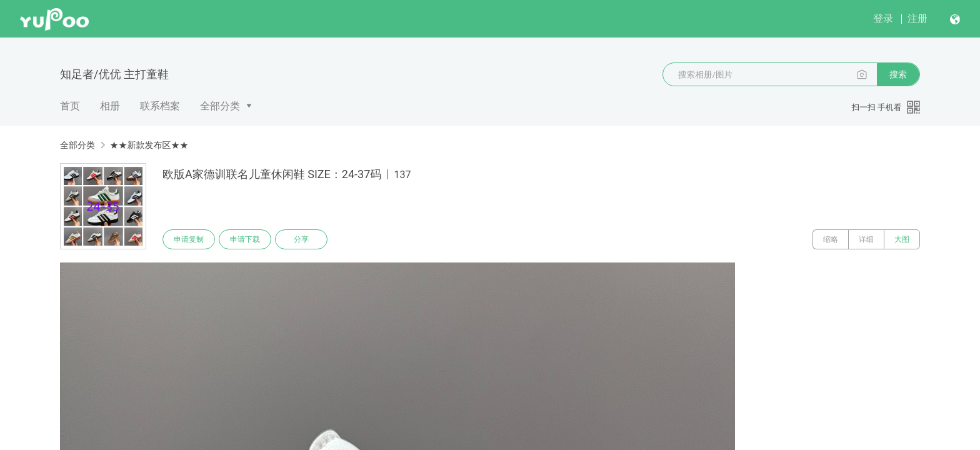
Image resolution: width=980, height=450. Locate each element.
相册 (110, 106)
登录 (883, 18)
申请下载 (245, 239)
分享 (301, 239)
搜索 (898, 74)
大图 (902, 239)
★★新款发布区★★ (149, 145)
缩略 (831, 239)
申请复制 (189, 239)
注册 (917, 18)
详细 (866, 239)
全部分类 (220, 106)
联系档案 (160, 106)
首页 (70, 106)
